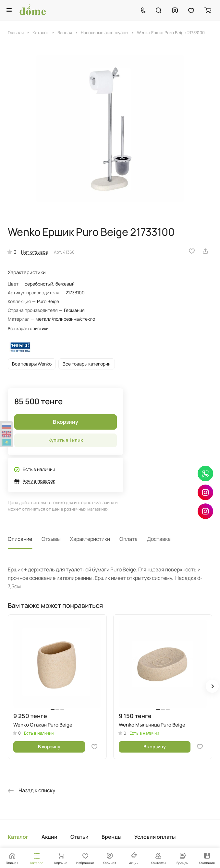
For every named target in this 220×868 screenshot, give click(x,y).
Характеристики (90, 539)
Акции (49, 837)
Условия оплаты (155, 837)
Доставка (159, 539)
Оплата (128, 539)
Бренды (111, 837)
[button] (212, 686)
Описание (20, 539)
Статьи (79, 837)
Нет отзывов (35, 252)
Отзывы (51, 539)
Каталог (18, 837)
